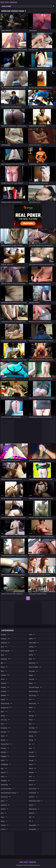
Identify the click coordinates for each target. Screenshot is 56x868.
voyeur (32, 805)
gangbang (6, 764)
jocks (4, 817)
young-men (34, 829)
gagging (5, 756)
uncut (32, 785)
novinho (33, 679)
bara (4, 655)
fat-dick (5, 752)
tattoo (33, 768)
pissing (33, 716)
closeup (5, 691)
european (6, 728)
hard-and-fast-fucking (10, 793)
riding (33, 740)
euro (4, 724)
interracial (6, 797)
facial (4, 736)
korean (5, 829)
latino (33, 639)
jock (4, 813)
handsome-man (8, 789)
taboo (32, 764)
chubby (5, 687)
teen (32, 776)
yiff (31, 821)
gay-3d (5, 772)
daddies (5, 695)
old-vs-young (35, 691)
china (4, 679)
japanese (6, 805)
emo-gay (6, 720)
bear (4, 671)
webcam (33, 813)
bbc (4, 663)
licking (33, 647)
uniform (33, 797)
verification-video (36, 801)
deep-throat (7, 703)
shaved (33, 752)
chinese (5, 683)
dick (4, 712)
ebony (4, 716)
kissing (5, 825)
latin (32, 635)
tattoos (33, 772)
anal (4, 647)
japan (4, 801)
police (32, 720)
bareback (6, 659)
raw (32, 724)
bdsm (4, 667)
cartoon (5, 675)
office (32, 683)
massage (33, 671)
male (32, 659)
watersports (34, 809)
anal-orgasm (7, 651)
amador (5, 635)
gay (4, 768)
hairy (4, 776)
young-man (34, 825)
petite (32, 708)
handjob (5, 781)
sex (32, 744)
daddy (5, 699)
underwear (34, 793)
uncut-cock (34, 789)
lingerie (33, 651)
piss (32, 712)
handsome (6, 785)
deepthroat (6, 708)
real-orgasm (34, 732)
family (5, 740)
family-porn (7, 744)
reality (33, 736)
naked (32, 675)
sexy (32, 748)
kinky (4, 821)
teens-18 (33, 781)
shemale (33, 756)
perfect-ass (34, 703)
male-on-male (35, 667)
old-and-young (35, 687)
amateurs (5, 643)
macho (32, 655)
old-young (34, 695)
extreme (5, 732)
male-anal (34, 663)
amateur (6, 639)
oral (32, 699)
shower (33, 760)
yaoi (32, 817)
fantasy (5, 748)
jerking (5, 809)
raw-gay (33, 728)
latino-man (34, 643)
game (5, 760)
